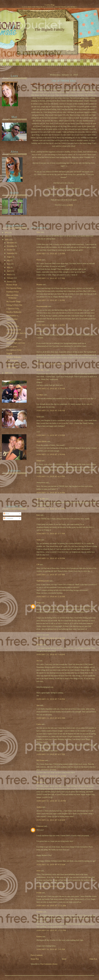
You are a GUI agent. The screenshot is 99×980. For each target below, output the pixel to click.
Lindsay (39, 331)
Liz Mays (40, 395)
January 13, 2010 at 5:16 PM (51, 597)
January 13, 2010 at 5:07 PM (51, 575)
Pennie (39, 260)
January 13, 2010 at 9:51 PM (51, 718)
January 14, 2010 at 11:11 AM (51, 906)
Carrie (39, 724)
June (9, 264)
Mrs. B (39, 782)
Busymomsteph (42, 306)
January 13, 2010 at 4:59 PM (51, 558)
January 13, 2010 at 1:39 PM (51, 300)
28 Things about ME (14, 330)
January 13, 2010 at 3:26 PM (51, 364)
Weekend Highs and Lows (16, 343)
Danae (39, 461)
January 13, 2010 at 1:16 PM (51, 254)
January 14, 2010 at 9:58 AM (51, 887)
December (11, 243)
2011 (7, 236)
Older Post (93, 959)
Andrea (39, 807)
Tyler (38, 232)
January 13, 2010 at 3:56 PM (51, 454)
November (11, 246)
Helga (39, 603)
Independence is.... (13, 316)
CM (38, 565)
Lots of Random (12, 361)
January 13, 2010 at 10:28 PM (51, 776)
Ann (38, 705)
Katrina (39, 937)
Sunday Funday (12, 319)
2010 (7, 240)
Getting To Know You (14, 305)
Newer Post (35, 959)
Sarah (38, 417)
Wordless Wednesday (14, 312)
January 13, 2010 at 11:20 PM (51, 801)
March (9, 275)
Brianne (39, 285)
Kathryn (39, 645)
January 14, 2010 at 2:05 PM (51, 949)
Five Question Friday (14, 288)
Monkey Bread (12, 285)
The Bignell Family (49, 29)
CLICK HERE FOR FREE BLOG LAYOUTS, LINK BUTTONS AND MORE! (49, 7)
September (11, 253)
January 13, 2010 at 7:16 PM (51, 699)
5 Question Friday (13, 309)
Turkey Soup (11, 323)
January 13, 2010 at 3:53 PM (51, 435)
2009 (7, 373)
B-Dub (39, 893)
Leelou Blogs (50, 5)
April (9, 271)
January (10, 282)
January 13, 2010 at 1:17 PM (51, 278)
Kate (38, 515)
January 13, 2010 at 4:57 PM (51, 534)
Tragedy (9, 354)
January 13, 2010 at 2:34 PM (51, 325)
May (9, 267)
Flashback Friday (13, 292)
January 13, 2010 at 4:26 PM (51, 493)
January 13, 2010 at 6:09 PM (51, 638)
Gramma (40, 912)
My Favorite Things (14, 301)
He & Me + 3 (41, 370)
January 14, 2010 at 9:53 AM (51, 865)
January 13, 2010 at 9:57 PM (51, 754)
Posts (6, 514)
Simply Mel (41, 499)
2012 (7, 233)
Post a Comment (37, 955)
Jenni (38, 871)
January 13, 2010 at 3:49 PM (51, 411)
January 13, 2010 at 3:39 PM (51, 389)
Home (64, 959)
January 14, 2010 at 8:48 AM (51, 820)
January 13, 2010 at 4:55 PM (51, 509)
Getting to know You (14, 364)
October (10, 250)
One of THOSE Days (64, 81)
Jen (38, 661)
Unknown (40, 826)
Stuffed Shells (11, 368)
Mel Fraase (40, 760)
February (10, 278)
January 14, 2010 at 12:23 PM (51, 930)
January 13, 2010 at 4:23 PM (51, 476)
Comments (8, 518)
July (9, 260)
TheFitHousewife (43, 581)
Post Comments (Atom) (49, 964)
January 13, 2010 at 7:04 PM (51, 655)
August (10, 257)
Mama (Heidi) (42, 441)
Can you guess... (12, 347)
